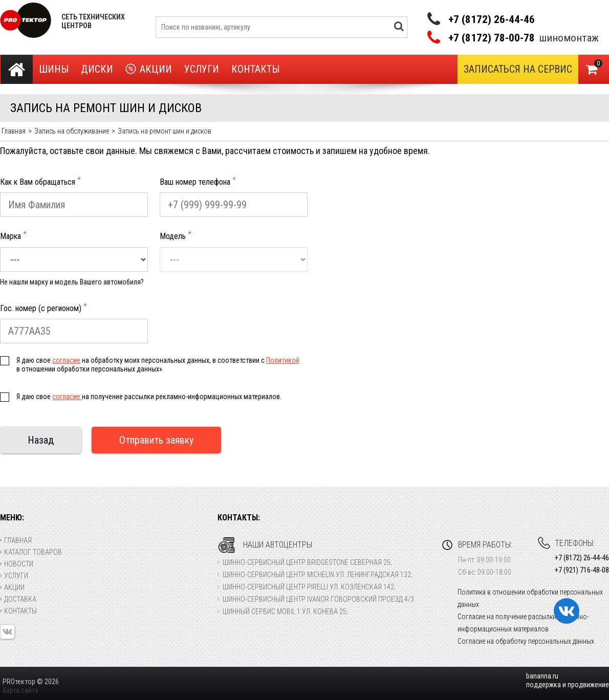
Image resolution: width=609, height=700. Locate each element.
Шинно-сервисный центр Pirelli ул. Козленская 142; (309, 587)
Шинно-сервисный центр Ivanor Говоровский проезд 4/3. (319, 599)
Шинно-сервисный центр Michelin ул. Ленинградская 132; (318, 575)
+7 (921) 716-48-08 (582, 570)
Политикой (283, 360)
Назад (41, 440)
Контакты (255, 69)
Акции (149, 69)
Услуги (202, 69)
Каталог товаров (31, 552)
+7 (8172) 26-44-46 (492, 19)
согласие (66, 360)
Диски (97, 69)
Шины (54, 69)
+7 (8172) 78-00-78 (492, 38)
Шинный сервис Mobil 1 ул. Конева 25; (285, 611)
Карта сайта (20, 690)
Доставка (18, 599)
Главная (16, 540)
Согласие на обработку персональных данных (526, 641)
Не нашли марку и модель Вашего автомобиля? (72, 282)
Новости (17, 564)
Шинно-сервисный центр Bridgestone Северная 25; (307, 562)
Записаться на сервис (518, 69)
